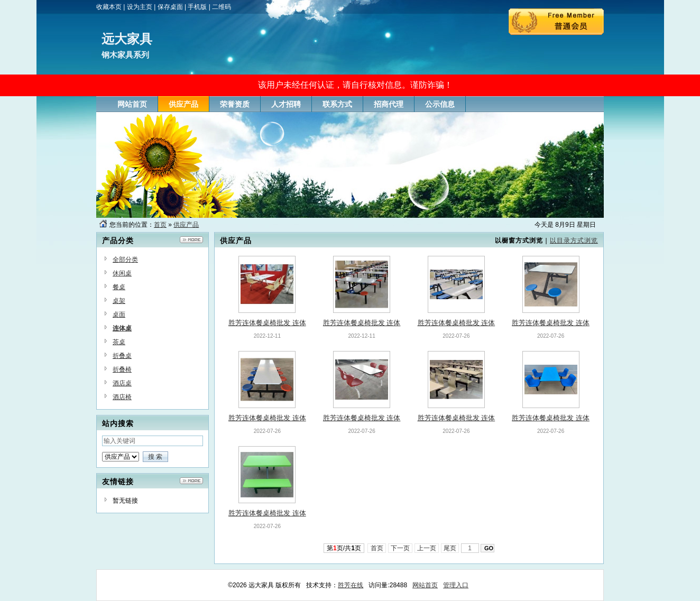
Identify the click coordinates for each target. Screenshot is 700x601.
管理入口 (456, 585)
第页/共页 (344, 548)
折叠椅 (122, 369)
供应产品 (186, 225)
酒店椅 (122, 397)
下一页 (400, 548)
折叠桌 (122, 356)
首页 (160, 225)
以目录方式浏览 (574, 241)
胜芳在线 (351, 585)
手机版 (197, 7)
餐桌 (119, 287)
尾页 (450, 548)
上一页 (427, 548)
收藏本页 (109, 7)
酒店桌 (122, 383)
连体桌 (122, 328)
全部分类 (125, 260)
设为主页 (140, 7)
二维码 (222, 7)
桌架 (119, 301)
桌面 (119, 315)
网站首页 (425, 585)
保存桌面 (170, 7)
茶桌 (119, 342)
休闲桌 (122, 273)
